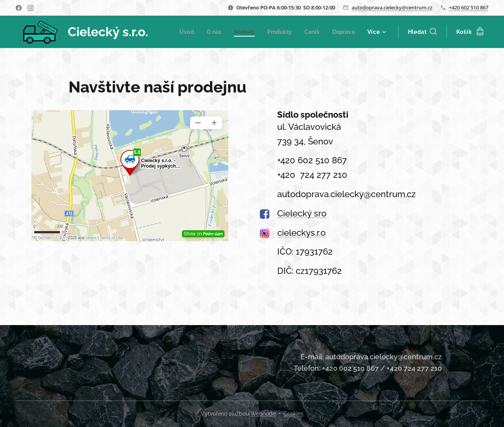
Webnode (263, 414)
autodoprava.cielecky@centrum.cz (392, 7)
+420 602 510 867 (469, 7)
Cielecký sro (302, 213)
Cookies (294, 414)
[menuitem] (218, 32)
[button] (422, 32)
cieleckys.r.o (301, 233)
